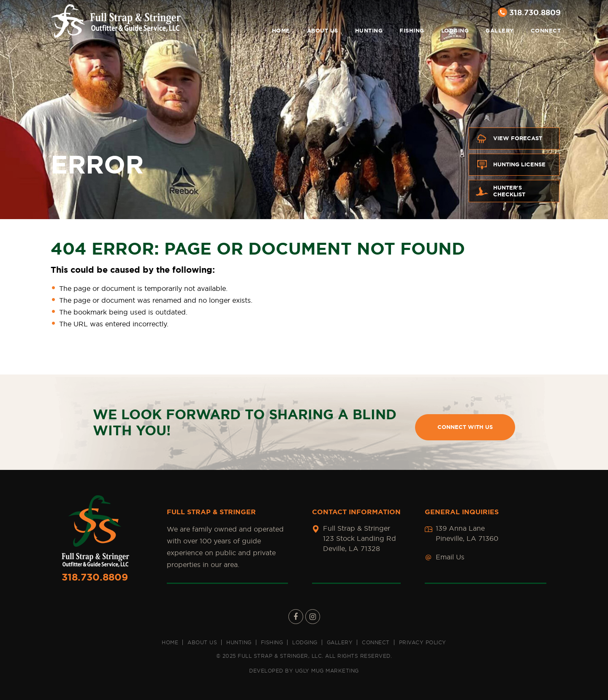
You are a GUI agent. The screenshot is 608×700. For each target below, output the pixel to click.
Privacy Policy (423, 642)
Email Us (450, 557)
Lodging (455, 31)
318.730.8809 (529, 12)
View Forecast (509, 138)
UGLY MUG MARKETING (327, 671)
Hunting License (510, 165)
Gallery (500, 31)
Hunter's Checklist (500, 191)
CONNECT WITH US (465, 427)
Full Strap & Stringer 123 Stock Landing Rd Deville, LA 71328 (360, 538)
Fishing (412, 31)
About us (323, 31)
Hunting (369, 31)
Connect (546, 31)
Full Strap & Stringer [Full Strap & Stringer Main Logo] (116, 21)
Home (281, 31)
